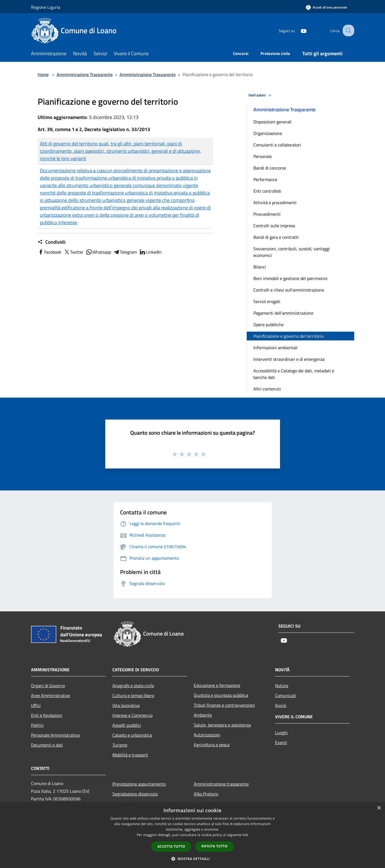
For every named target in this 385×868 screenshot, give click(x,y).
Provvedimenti (267, 214)
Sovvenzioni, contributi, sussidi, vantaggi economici (292, 252)
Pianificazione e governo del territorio (288, 336)
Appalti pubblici (127, 725)
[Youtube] (299, 30)
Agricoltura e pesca (212, 745)
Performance (265, 179)
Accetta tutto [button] (171, 846)
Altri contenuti (267, 389)
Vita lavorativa (126, 705)
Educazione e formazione (217, 685)
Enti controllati (267, 191)
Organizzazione (268, 133)
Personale (263, 156)
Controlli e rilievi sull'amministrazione (289, 290)
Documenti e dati (47, 745)
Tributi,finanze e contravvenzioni (224, 705)
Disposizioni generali (272, 122)
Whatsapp (98, 252)
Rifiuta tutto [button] (214, 846)
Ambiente (203, 715)
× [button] (379, 808)
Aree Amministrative (51, 695)
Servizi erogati (267, 301)
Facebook (49, 252)
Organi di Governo (48, 686)
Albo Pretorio (206, 794)
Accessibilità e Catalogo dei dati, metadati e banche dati (294, 374)
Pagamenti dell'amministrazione (283, 313)
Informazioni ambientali (275, 348)
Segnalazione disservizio (135, 794)
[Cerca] (348, 30)
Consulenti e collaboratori (277, 145)
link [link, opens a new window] (245, 835)
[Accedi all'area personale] (326, 7)
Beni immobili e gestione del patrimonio (290, 278)
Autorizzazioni (207, 735)
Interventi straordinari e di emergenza (289, 359)
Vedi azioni (261, 95)
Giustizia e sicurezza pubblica (221, 695)
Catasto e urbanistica (132, 735)
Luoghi (281, 733)
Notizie (282, 686)
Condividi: (52, 242)
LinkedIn (150, 252)
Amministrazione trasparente (221, 784)
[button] (193, 859)
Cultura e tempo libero (133, 695)
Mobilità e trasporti (130, 755)
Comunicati (286, 695)
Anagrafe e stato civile (133, 686)
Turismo (120, 745)
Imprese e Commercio (132, 715)
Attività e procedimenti (275, 203)
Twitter (74, 252)
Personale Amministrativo (55, 735)
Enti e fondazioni (47, 715)
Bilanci (260, 267)
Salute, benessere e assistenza (222, 725)
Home (43, 74)
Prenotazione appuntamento (139, 784)
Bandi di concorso (270, 168)
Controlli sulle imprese (274, 226)
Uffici (36, 705)
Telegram (125, 252)
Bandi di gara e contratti (276, 237)
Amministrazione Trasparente (85, 74)
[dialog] (192, 835)
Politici (37, 725)
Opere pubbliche (268, 325)
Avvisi (281, 705)
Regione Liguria (46, 7)
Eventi (281, 742)
